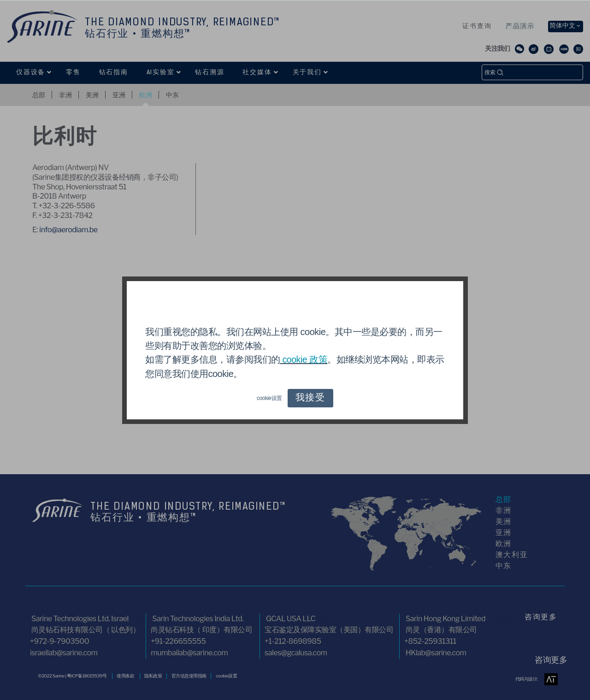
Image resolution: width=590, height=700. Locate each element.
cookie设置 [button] (269, 398)
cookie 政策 (304, 360)
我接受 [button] (310, 398)
